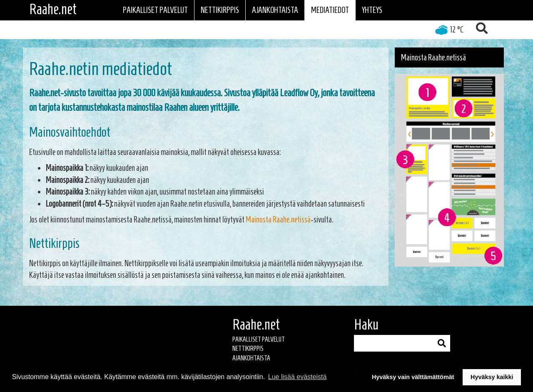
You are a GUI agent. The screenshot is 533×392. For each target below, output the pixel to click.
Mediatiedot (330, 10)
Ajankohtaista (275, 10)
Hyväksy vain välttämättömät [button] (413, 377)
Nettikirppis (220, 10)
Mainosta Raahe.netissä (278, 220)
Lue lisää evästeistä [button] (298, 377)
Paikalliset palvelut (155, 10)
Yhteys (372, 10)
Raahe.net (53, 9)
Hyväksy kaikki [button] (492, 377)
